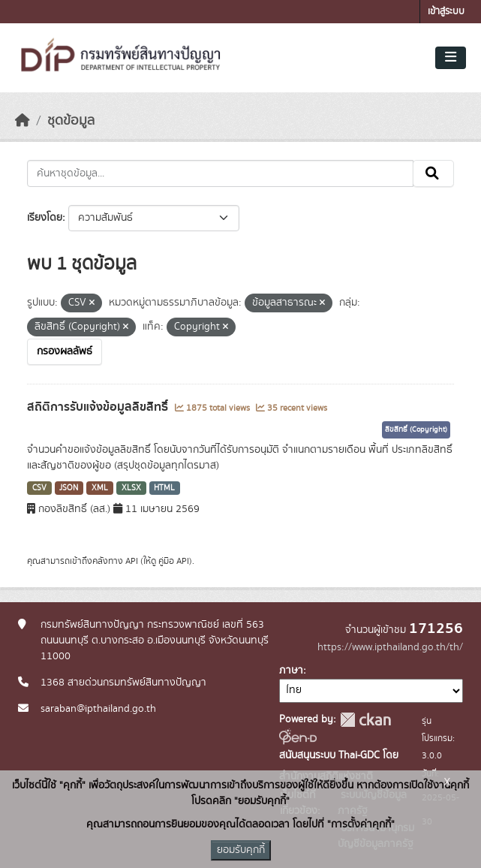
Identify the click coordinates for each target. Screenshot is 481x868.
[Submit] (433, 173)
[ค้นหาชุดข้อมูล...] (220, 173)
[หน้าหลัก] (23, 121)
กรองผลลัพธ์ (65, 351)
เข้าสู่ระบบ (446, 12)
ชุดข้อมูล (71, 121)
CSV (39, 488)
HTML (164, 488)
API (132, 561)
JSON (69, 488)
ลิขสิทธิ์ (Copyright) (416, 429)
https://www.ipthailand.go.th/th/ (390, 647)
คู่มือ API (174, 561)
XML (100, 488)
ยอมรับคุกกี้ (241, 850)
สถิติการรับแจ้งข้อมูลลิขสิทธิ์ (99, 407)
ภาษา (291, 671)
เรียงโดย (45, 218)
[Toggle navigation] (451, 58)
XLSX (131, 488)
